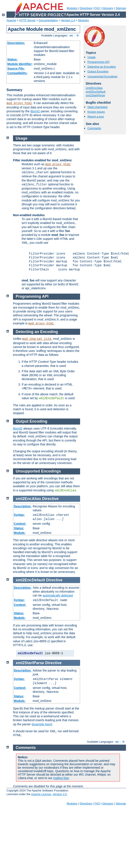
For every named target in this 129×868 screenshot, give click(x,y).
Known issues (96, 112)
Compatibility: (17, 73)
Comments (94, 128)
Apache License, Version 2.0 (49, 794)
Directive (50, 499)
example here (42, 724)
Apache (11, 20)
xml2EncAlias (94, 88)
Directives (86, 8)
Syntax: (19, 515)
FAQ (97, 8)
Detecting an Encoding (102, 67)
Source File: (16, 69)
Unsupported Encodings (102, 76)
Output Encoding (98, 71)
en (71, 35)
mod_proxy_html (19, 103)
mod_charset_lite (37, 339)
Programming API (98, 62)
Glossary (108, 8)
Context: (20, 524)
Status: (12, 59)
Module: (20, 533)
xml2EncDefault (96, 92)
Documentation (48, 20)
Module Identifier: (20, 64)
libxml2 (35, 111)
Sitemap (121, 8)
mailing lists (61, 778)
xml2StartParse (95, 95)
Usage (92, 57)
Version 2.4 (68, 20)
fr (78, 35)
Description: (16, 43)
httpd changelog (98, 107)
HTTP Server (27, 20)
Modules (72, 8)
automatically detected (58, 595)
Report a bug (96, 117)
